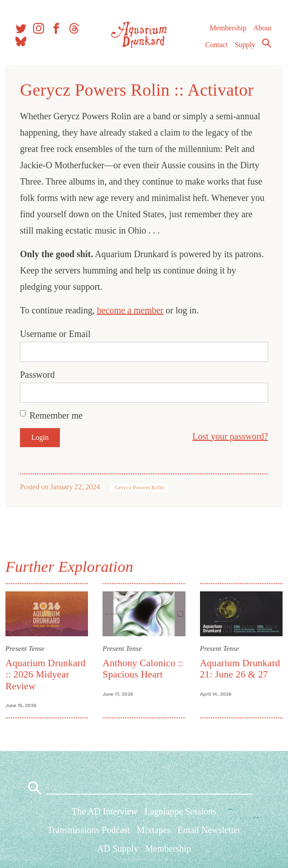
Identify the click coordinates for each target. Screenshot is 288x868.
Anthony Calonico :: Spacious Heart (144, 668)
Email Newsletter (209, 833)
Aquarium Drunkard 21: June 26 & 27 (239, 668)
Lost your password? (228, 436)
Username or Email (57, 334)
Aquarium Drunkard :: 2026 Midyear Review (47, 674)
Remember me (58, 415)
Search (266, 47)
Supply (245, 48)
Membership (227, 32)
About (262, 32)
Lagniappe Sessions (181, 814)
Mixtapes (154, 833)
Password (39, 375)
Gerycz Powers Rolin (141, 488)
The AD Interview (105, 814)
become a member (132, 310)
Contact (216, 48)
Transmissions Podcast (88, 833)
